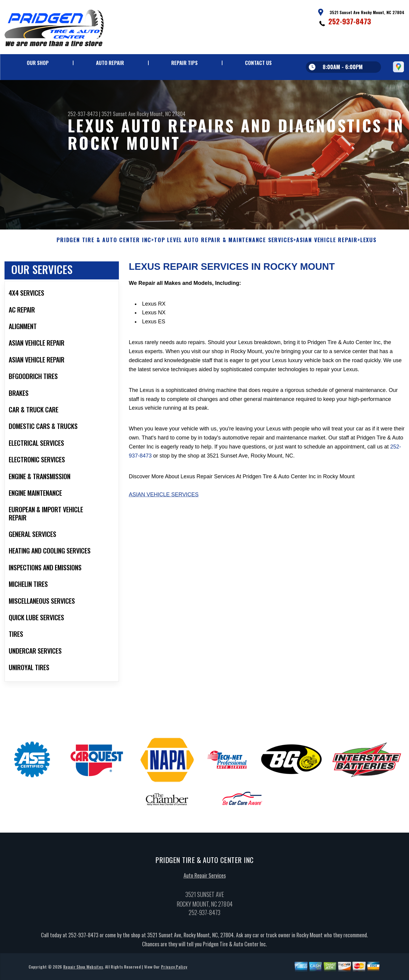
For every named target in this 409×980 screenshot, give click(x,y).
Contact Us (258, 63)
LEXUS (368, 243)
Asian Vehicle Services (164, 497)
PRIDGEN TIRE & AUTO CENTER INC (104, 243)
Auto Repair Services (205, 878)
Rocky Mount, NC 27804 (161, 114)
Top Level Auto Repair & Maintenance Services (224, 243)
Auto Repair (110, 63)
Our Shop (38, 63)
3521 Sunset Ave (118, 114)
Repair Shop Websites (83, 969)
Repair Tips (184, 63)
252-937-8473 (350, 21)
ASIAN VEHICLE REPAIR (327, 243)
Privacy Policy (174, 969)
